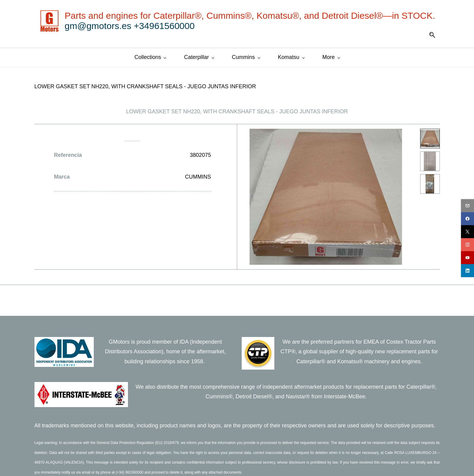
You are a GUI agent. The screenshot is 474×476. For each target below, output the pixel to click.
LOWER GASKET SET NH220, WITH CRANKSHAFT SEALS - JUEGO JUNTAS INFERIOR (145, 86)
